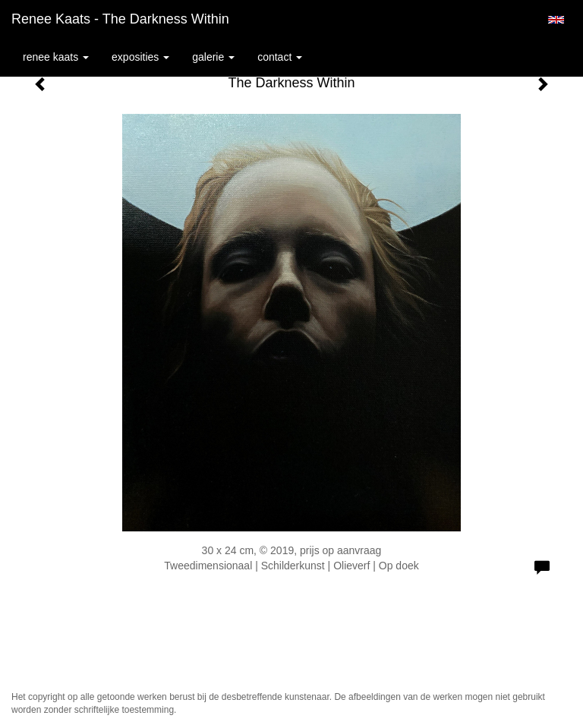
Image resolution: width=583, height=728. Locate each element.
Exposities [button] (140, 57)
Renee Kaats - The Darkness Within (120, 19)
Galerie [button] (213, 57)
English (556, 20)
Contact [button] (280, 57)
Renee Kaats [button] (56, 57)
